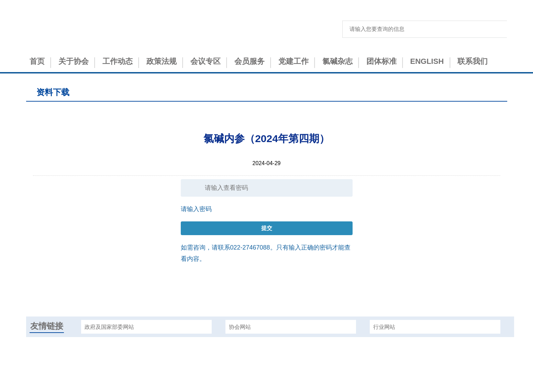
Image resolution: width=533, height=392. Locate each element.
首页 (37, 61)
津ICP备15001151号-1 (266, 367)
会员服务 (249, 61)
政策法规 (162, 61)
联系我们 (473, 61)
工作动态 (118, 61)
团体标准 (381, 61)
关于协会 (74, 61)
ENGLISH (427, 61)
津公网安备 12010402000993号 (266, 379)
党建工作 (293, 61)
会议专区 (206, 61)
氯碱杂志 (337, 61)
